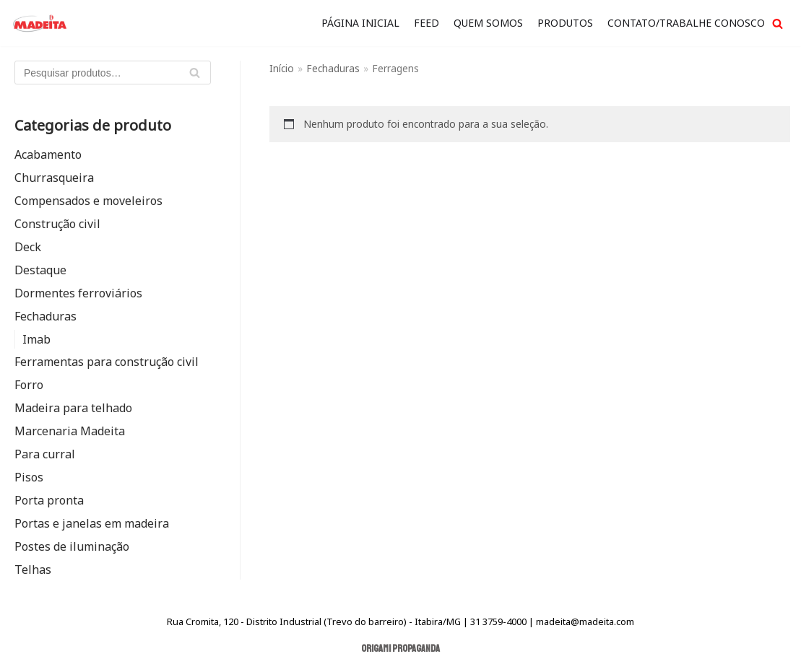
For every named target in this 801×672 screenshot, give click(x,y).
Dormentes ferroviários (78, 293)
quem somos (488, 23)
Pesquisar (194, 76)
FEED (427, 23)
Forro (29, 385)
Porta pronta (49, 500)
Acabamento (48, 154)
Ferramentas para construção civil (107, 362)
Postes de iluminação (72, 546)
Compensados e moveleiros (88, 201)
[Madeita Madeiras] (40, 23)
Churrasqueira (54, 178)
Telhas (33, 570)
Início (282, 68)
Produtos (565, 23)
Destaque (40, 270)
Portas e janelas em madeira (92, 523)
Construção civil (57, 224)
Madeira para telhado (73, 408)
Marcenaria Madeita (70, 431)
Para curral (45, 454)
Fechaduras (46, 316)
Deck (28, 247)
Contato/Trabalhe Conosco (686, 23)
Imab (36, 339)
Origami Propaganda (400, 649)
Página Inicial (360, 23)
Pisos (29, 477)
